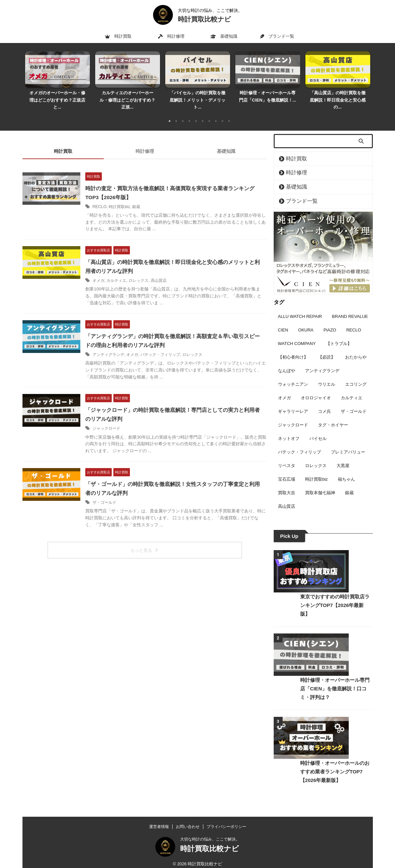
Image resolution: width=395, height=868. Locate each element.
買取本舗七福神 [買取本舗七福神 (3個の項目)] (320, 483)
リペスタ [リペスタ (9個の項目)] (287, 456)
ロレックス (146, 273)
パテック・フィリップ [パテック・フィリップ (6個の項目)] (299, 442)
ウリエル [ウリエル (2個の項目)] (327, 375)
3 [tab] (183, 114)
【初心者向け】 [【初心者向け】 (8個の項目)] (293, 347)
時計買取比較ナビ (204, 19)
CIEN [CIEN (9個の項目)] (283, 320)
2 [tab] (176, 114)
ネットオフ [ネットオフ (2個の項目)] (289, 429)
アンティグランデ (116, 347)
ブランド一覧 (277, 36)
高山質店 (167, 273)
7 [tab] (209, 114)
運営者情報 (159, 821)
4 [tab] (189, 114)
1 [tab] (170, 114)
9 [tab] (222, 114)
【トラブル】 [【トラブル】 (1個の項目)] (339, 334)
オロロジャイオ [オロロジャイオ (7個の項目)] (316, 388)
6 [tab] (203, 114)
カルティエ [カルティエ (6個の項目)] (352, 388)
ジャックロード (114, 420)
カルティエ (125, 273)
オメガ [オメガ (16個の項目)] (284, 388)
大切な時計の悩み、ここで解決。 (210, 834)
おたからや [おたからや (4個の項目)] (356, 347)
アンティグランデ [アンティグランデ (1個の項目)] (322, 361)
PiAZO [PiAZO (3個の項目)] (330, 320)
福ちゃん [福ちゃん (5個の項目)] (346, 470)
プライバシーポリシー (226, 821)
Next (364, 76)
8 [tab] (216, 114)
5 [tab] (196, 114)
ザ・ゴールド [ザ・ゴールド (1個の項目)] (354, 402)
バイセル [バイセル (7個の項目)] (318, 429)
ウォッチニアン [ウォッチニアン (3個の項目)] (293, 375)
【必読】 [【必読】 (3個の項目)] (327, 347)
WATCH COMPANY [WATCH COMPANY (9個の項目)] (297, 334)
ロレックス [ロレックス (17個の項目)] (316, 456)
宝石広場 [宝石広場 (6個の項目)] (287, 470)
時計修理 (171, 36)
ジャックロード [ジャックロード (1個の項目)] (293, 415)
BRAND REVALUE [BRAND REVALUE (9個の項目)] (350, 307)
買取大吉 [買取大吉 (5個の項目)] (287, 483)
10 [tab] (229, 114)
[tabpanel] (58, 79)
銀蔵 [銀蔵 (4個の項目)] (349, 483)
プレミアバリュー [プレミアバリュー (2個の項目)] (348, 442)
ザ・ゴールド (112, 494)
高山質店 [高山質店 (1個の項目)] (287, 497)
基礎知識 (224, 36)
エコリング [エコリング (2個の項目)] (356, 375)
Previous (31, 76)
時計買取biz (127, 199)
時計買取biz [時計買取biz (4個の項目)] (316, 470)
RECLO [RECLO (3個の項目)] (354, 320)
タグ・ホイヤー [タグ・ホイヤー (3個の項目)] (333, 415)
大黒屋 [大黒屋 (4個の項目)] (343, 456)
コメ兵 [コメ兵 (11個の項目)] (324, 402)
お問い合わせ (188, 821)
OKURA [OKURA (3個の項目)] (306, 320)
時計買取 (118, 36)
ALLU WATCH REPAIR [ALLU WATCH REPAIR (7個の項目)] (300, 307)
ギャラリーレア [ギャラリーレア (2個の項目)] (293, 402)
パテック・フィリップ (168, 347)
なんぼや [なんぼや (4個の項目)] (287, 361)
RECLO (107, 199)
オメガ (106, 273)
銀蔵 (143, 199)
